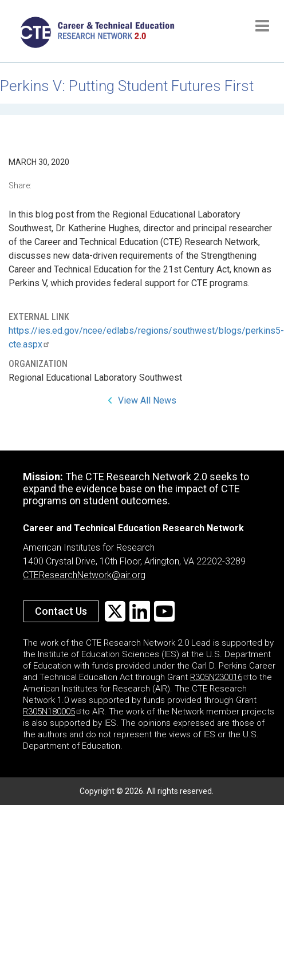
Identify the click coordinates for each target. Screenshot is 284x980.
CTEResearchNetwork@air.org (84, 575)
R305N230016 (219, 677)
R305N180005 (52, 712)
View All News (147, 400)
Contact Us (61, 611)
